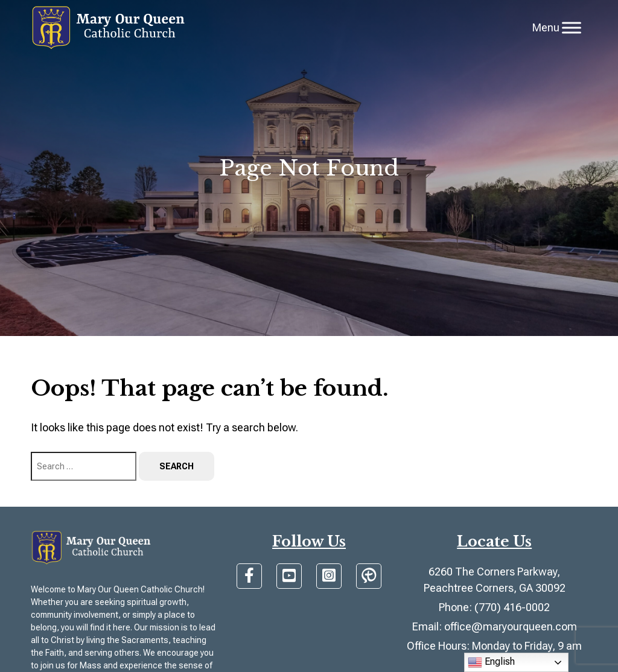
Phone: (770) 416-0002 (494, 607)
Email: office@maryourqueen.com (495, 626)
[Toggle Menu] (572, 27)
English (491, 662)
